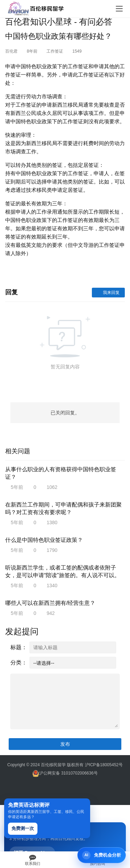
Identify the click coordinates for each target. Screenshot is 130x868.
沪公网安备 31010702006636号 (65, 773)
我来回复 (108, 293)
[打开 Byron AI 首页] (102, 855)
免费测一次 (23, 828)
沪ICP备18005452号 (104, 765)
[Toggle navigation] (119, 9)
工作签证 (55, 51)
